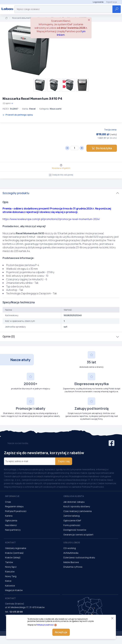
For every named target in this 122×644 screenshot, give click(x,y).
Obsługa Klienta (74, 496)
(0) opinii (8, 103)
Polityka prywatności (45, 625)
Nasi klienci (11, 525)
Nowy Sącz (11, 567)
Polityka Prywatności (16, 511)
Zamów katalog (71, 516)
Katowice (10, 586)
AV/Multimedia (71, 553)
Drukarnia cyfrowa (73, 567)
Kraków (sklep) (13, 557)
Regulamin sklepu (14, 506)
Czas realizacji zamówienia (78, 511)
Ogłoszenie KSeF (72, 520)
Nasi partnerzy (13, 530)
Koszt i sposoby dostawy (77, 506)
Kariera (9, 516)
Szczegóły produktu (16, 193)
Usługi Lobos (72, 542)
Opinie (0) (9, 337)
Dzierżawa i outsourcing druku (79, 557)
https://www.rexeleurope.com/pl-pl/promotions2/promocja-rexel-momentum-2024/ (51, 219)
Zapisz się (64, 461)
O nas (8, 502)
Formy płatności (72, 525)
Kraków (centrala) (14, 553)
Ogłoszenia (11, 520)
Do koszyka (102, 148)
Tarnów (9, 562)
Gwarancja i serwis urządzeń (78, 535)
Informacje (12, 496)
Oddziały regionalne (16, 548)
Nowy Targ (11, 576)
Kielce (8, 581)
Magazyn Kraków (14, 590)
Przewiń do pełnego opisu (18, 115)
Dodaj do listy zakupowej (61, 175)
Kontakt (10, 542)
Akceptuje (61, 632)
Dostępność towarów (75, 530)
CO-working (70, 548)
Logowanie (98, 2)
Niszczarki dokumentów (23, 18)
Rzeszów (10, 572)
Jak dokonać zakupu (74, 502)
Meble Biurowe (71, 562)
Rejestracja (112, 2)
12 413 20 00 (16, 612)
